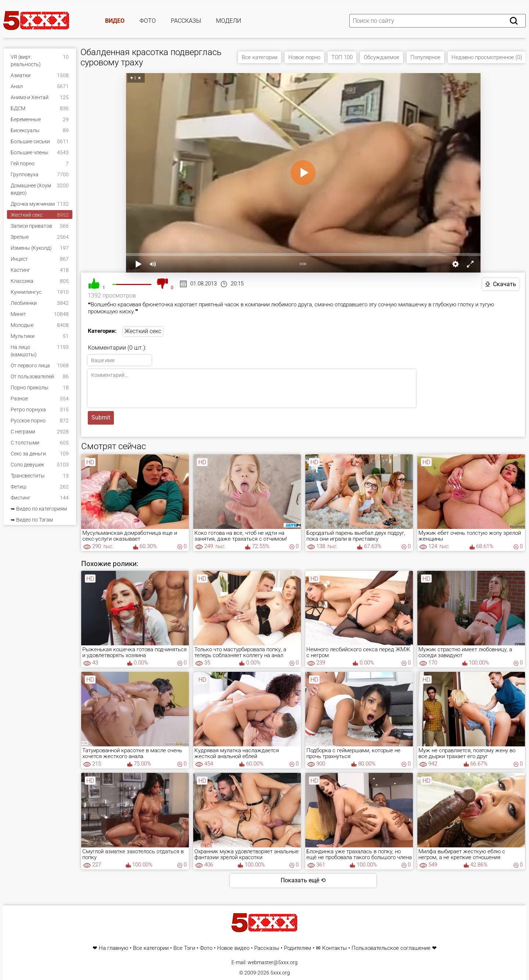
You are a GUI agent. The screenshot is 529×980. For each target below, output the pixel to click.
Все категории (260, 57)
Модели (228, 21)
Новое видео (233, 948)
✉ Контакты (331, 948)
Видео (115, 21)
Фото (148, 21)
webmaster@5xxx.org (273, 962)
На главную (114, 948)
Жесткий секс (143, 331)
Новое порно (304, 57)
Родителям (298, 948)
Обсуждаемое (382, 57)
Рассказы (186, 21)
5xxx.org (280, 973)
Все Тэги (184, 948)
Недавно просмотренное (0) (487, 57)
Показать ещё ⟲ (303, 880)
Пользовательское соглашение (391, 948)
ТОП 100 (342, 57)
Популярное (425, 57)
